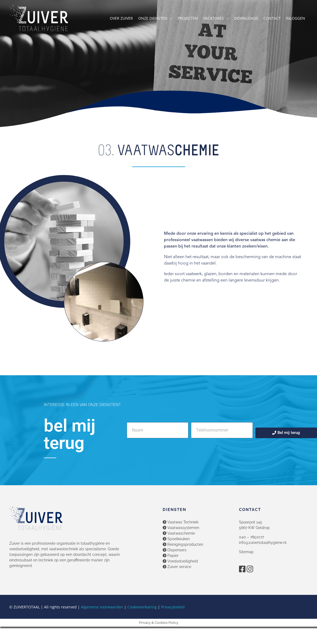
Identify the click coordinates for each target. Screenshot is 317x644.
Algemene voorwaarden (102, 607)
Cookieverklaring (142, 607)
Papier (171, 556)
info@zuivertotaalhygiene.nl (263, 543)
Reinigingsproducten (183, 544)
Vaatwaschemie (179, 533)
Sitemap (246, 552)
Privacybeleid (173, 607)
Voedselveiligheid (180, 561)
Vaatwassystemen (181, 528)
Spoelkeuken (176, 539)
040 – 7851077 (251, 537)
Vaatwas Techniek (181, 522)
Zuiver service (177, 567)
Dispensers (175, 550)
